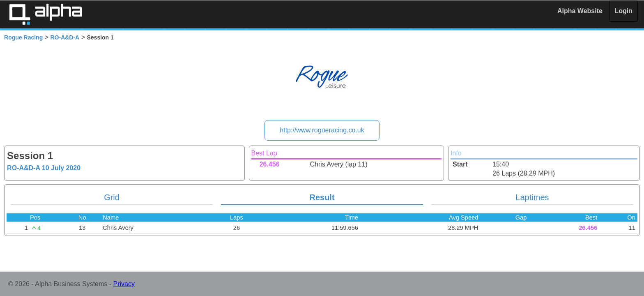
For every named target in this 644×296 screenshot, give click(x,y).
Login (623, 11)
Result (322, 197)
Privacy (124, 284)
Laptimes (532, 197)
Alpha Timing (46, 14)
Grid (112, 197)
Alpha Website (580, 11)
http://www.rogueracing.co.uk (322, 130)
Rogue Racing (23, 37)
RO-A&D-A (65, 37)
